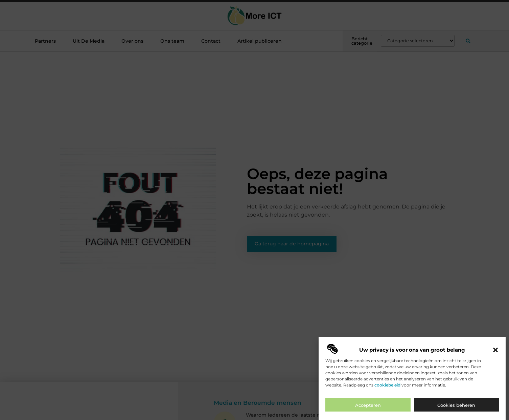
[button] (495, 351)
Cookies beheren (456, 406)
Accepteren (368, 406)
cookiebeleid (387, 386)
